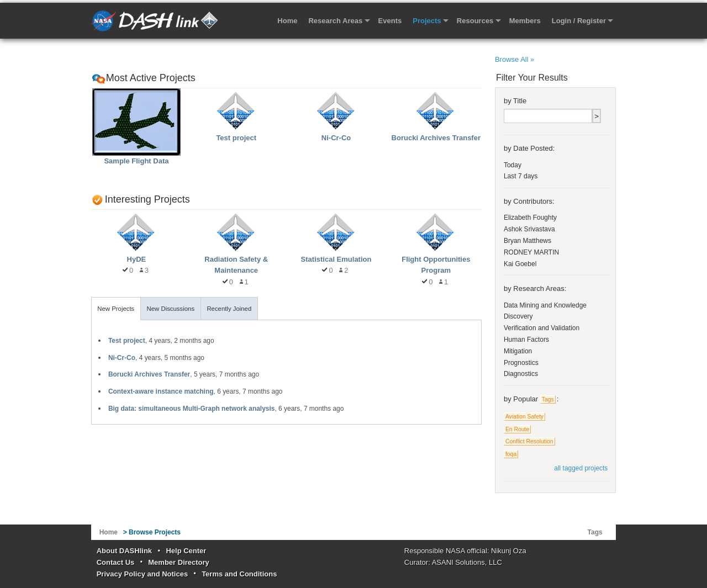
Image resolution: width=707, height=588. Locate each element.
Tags (548, 399)
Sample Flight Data (136, 161)
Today (513, 165)
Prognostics (521, 363)
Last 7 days (521, 176)
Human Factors (526, 340)
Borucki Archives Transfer (436, 138)
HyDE (137, 259)
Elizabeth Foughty (530, 218)
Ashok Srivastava (529, 229)
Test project (236, 138)
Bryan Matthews (527, 241)
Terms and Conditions (239, 574)
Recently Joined (229, 309)
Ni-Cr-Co (336, 138)
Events (390, 21)
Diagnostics (521, 374)
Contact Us (116, 562)
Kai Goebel (520, 264)
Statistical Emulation (336, 259)
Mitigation (518, 351)
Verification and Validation (542, 328)
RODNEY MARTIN (531, 252)
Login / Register (579, 21)
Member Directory (179, 562)
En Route (517, 429)
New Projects (116, 309)
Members (525, 21)
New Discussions (171, 309)
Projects (427, 21)
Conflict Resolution (529, 441)
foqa (511, 454)
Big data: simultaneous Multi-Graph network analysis (192, 409)
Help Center (186, 551)
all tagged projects (581, 468)
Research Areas (335, 21)
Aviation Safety (524, 417)
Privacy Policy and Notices (142, 574)
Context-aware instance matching (161, 391)
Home (287, 21)
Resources (475, 21)
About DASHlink (124, 551)
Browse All (515, 59)
